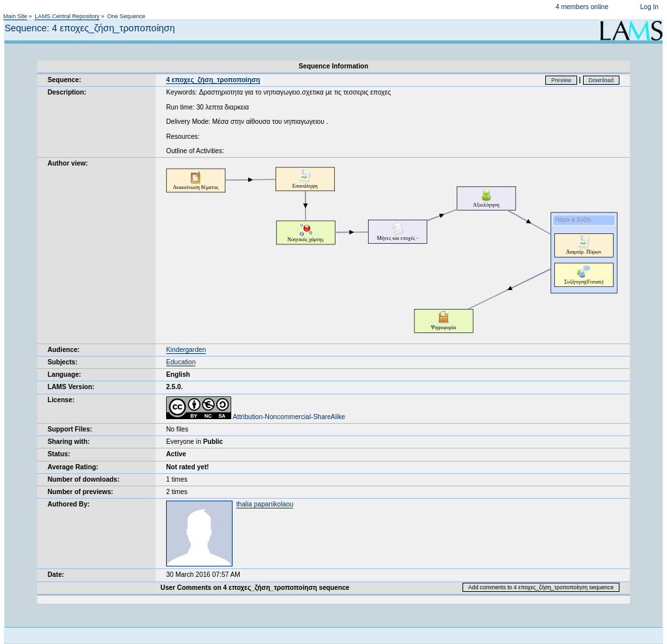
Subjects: (63, 362)
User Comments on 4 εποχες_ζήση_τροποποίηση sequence (255, 588)
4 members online (582, 7)
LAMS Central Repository (67, 16)
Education (181, 362)
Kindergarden (186, 350)
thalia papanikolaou (265, 504)
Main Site (15, 16)
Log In (649, 7)
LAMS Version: (71, 387)
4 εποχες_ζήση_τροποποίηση (213, 80)
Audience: (64, 350)
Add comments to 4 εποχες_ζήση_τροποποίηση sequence (541, 587)
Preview (561, 80)
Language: (64, 374)
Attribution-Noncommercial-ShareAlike (256, 417)
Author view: (68, 163)
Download (602, 80)
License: (61, 400)
